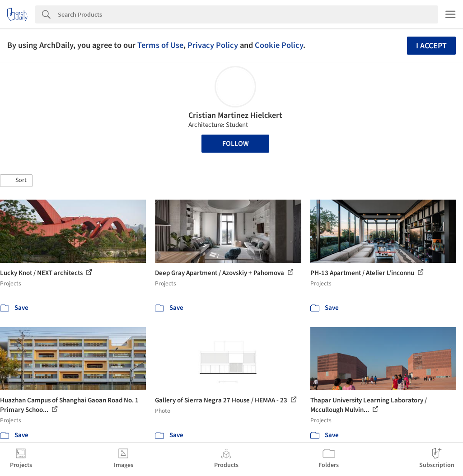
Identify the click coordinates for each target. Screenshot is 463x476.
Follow (236, 144)
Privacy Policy (213, 45)
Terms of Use (160, 45)
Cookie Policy (279, 45)
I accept (431, 46)
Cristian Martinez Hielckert (235, 115)
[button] (16, 181)
